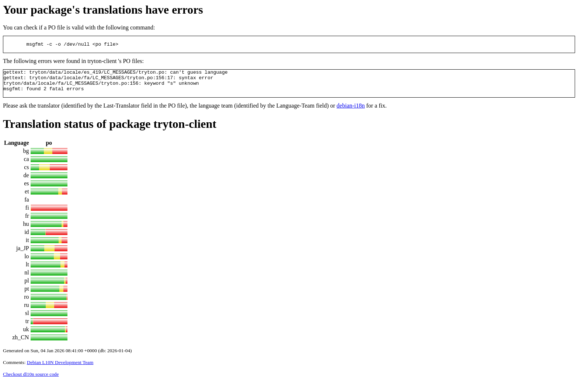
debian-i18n (351, 114)
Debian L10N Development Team (60, 371)
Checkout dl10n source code (31, 383)
